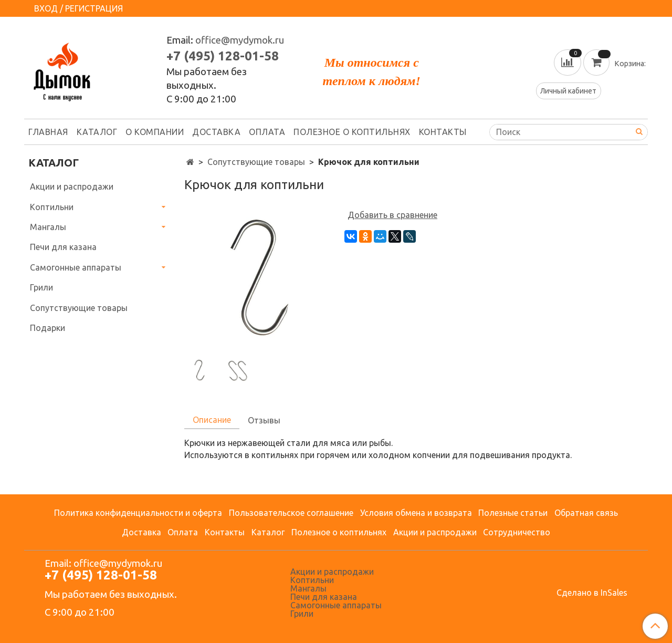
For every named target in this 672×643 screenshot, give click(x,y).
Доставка (216, 132)
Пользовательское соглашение (291, 513)
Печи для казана (63, 247)
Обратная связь (586, 513)
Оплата (267, 132)
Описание (212, 420)
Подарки (48, 328)
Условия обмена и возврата (416, 513)
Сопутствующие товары (256, 162)
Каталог (97, 132)
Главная (48, 132)
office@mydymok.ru (240, 40)
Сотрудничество (517, 532)
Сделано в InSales (592, 593)
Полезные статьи (513, 513)
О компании (155, 132)
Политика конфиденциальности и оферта (138, 513)
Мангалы (48, 227)
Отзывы (264, 420)
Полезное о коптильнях (352, 132)
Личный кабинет (568, 91)
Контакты (443, 132)
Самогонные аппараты (76, 267)
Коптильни (52, 207)
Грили (41, 287)
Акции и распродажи (72, 186)
